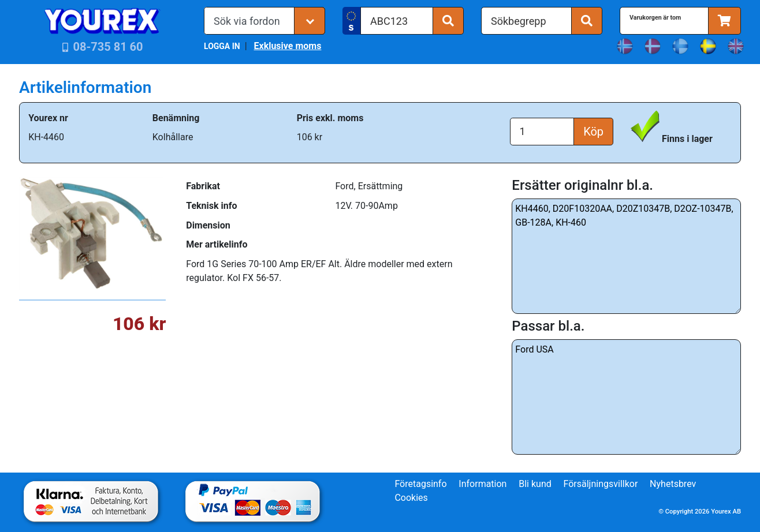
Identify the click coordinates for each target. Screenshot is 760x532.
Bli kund (535, 484)
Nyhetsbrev (673, 484)
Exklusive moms (287, 46)
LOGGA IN (222, 46)
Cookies (411, 498)
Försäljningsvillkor (601, 484)
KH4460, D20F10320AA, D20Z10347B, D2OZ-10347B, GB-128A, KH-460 (626, 256)
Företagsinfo (420, 484)
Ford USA (626, 397)
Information (483, 484)
